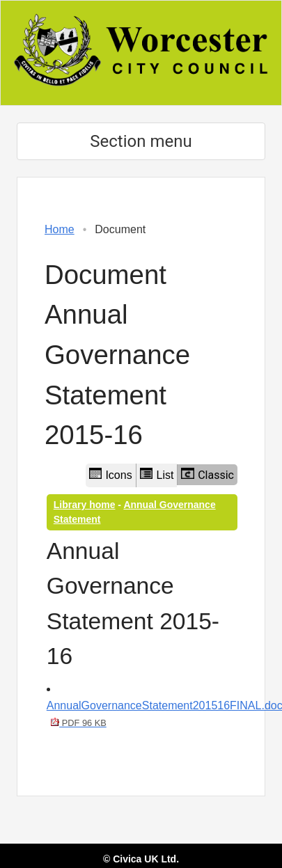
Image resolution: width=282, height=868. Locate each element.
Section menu (141, 141)
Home (60, 229)
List (157, 474)
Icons (111, 474)
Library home (85, 505)
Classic (207, 475)
